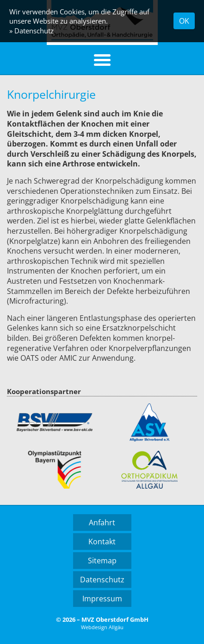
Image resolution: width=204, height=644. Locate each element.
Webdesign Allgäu (102, 627)
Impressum (102, 599)
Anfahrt (102, 523)
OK (184, 21)
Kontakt (102, 542)
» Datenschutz (31, 31)
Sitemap (102, 561)
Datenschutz (102, 580)
